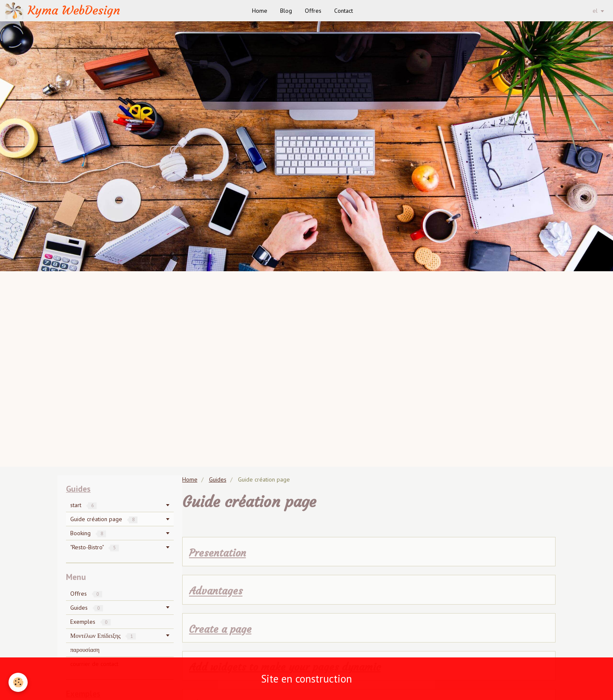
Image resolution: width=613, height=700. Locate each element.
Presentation (218, 553)
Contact (344, 11)
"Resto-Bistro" (95, 547)
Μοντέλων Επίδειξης (103, 636)
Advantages (216, 591)
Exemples (90, 622)
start (83, 505)
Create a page (220, 629)
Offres (313, 11)
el (595, 11)
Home (260, 11)
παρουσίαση (85, 650)
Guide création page (104, 519)
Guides (218, 479)
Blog (286, 11)
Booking (88, 533)
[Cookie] (18, 682)
